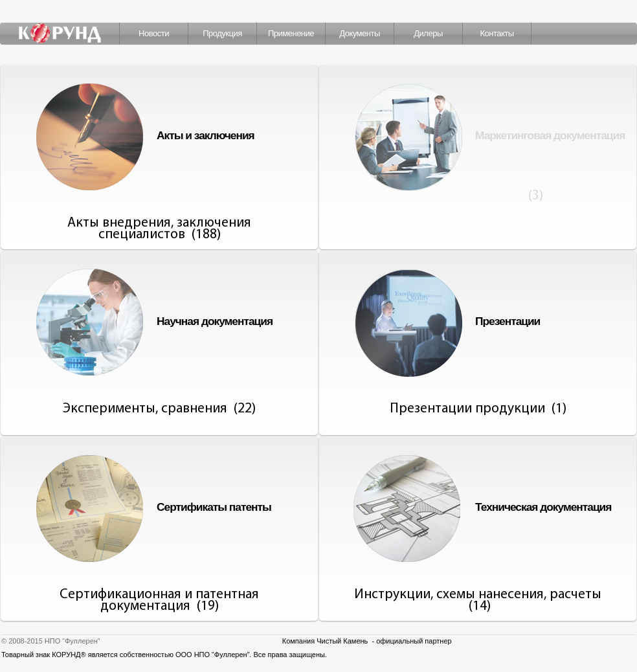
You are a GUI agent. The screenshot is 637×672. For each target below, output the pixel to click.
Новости (154, 33)
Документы (360, 33)
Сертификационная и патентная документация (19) (159, 600)
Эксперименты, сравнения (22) (159, 409)
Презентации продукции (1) (478, 409)
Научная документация (215, 321)
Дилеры (428, 33)
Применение (291, 33)
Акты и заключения (206, 135)
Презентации (508, 321)
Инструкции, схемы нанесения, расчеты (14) (478, 600)
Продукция (222, 33)
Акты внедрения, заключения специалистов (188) (159, 229)
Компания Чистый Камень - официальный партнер (367, 641)
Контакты (497, 33)
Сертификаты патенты (214, 507)
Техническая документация (543, 507)
